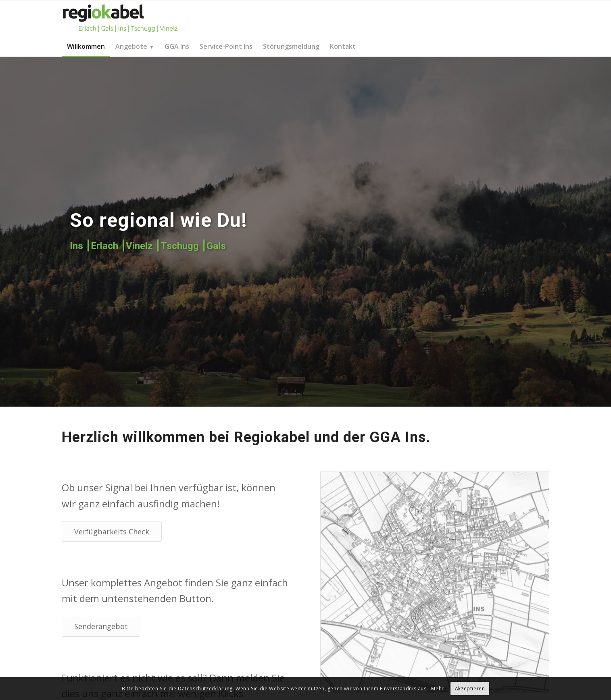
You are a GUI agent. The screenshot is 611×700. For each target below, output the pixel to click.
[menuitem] (86, 46)
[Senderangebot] (101, 626)
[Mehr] (438, 689)
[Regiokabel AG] (120, 18)
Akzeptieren (470, 689)
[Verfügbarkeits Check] (112, 532)
